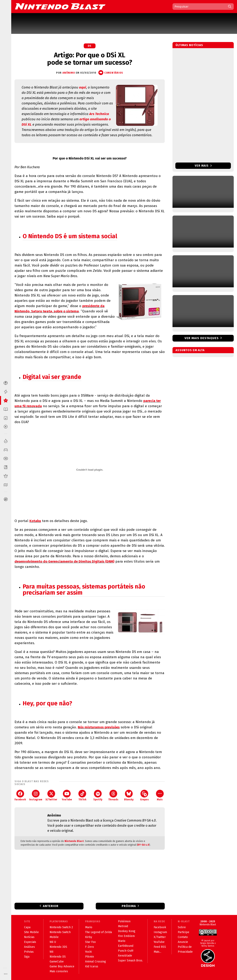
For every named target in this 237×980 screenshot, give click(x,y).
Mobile (54, 937)
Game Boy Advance (62, 966)
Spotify (98, 795)
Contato (183, 937)
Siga (27, 957)
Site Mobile (31, 932)
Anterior (51, 906)
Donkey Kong (127, 931)
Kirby (89, 937)
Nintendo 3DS (58, 947)
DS (90, 46)
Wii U (53, 942)
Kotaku (35, 521)
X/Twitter (51, 795)
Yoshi (88, 952)
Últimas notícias (189, 45)
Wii (51, 952)
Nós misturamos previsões (99, 727)
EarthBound (126, 946)
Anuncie (183, 942)
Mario (89, 927)
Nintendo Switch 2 (61, 927)
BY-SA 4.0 (143, 845)
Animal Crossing (96, 962)
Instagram (36, 795)
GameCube (57, 962)
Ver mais (203, 166)
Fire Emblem (126, 936)
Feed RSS (160, 947)
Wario (122, 941)
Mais (160, 795)
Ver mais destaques (202, 338)
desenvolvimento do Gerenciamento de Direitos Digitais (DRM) (64, 561)
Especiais (30, 942)
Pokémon (124, 921)
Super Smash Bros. (130, 961)
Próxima (129, 906)
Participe (184, 932)
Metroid (123, 926)
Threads (113, 795)
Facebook (20, 795)
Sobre (182, 927)
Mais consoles (59, 971)
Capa (27, 927)
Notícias (29, 937)
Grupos (144, 795)
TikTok (82, 795)
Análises (29, 947)
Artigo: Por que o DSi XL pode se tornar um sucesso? (90, 59)
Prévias (29, 952)
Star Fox (90, 942)
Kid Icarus (92, 966)
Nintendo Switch (60, 932)
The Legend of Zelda (98, 932)
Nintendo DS (58, 957)
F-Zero (90, 947)
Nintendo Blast (74, 841)
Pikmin (90, 957)
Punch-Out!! (126, 951)
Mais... (157, 952)
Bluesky (129, 795)
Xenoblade (125, 956)
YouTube (67, 795)
